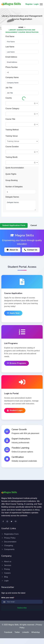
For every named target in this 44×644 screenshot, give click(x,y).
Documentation (9, 542)
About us (6, 562)
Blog (5, 577)
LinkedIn (26, 632)
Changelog (7, 546)
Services (6, 565)
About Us (12, 250)
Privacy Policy (8, 538)
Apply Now (13, 313)
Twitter (17, 632)
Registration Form (10, 534)
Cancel (34, 225)
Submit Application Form (14, 225)
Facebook (8, 632)
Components (8, 549)
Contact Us (31, 250)
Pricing (6, 569)
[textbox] (22, 103)
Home (21, 27)
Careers (6, 573)
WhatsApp (36, 632)
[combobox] (22, 103)
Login (36, 4)
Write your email (8, 598)
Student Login (15, 410)
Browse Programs (17, 363)
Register (29, 4)
